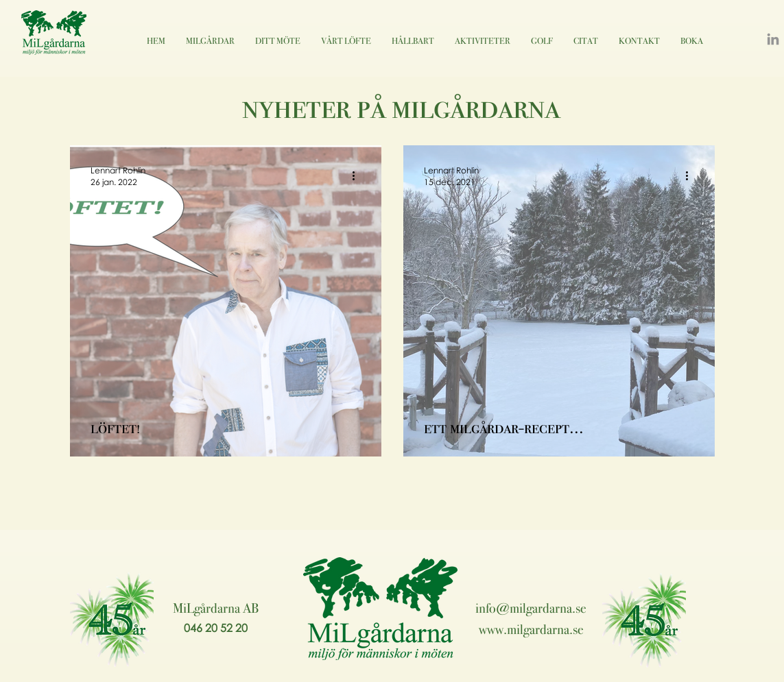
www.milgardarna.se (531, 629)
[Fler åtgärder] (359, 175)
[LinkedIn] (773, 39)
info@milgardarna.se (531, 608)
